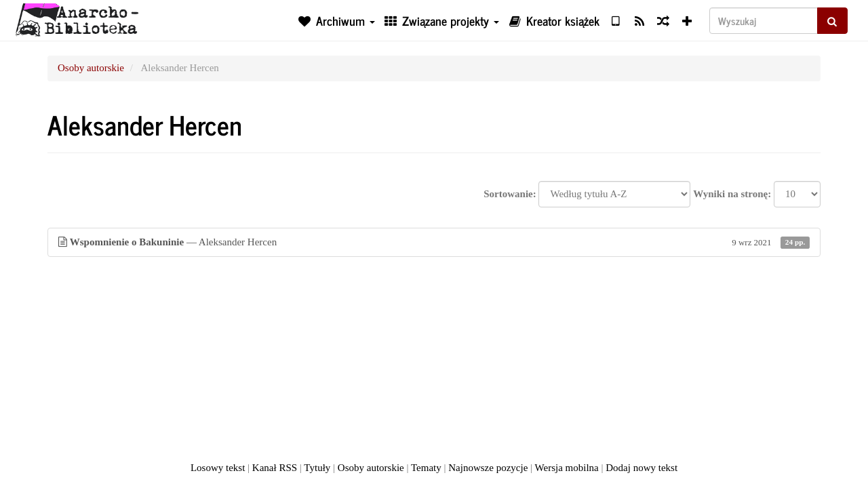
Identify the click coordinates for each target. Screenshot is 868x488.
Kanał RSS (275, 468)
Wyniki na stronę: (732, 194)
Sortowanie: (510, 194)
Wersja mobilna (567, 468)
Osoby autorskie (91, 68)
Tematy (426, 468)
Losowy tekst (218, 468)
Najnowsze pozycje (488, 468)
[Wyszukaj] (764, 21)
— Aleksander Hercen (434, 242)
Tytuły (317, 468)
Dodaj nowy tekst (642, 468)
